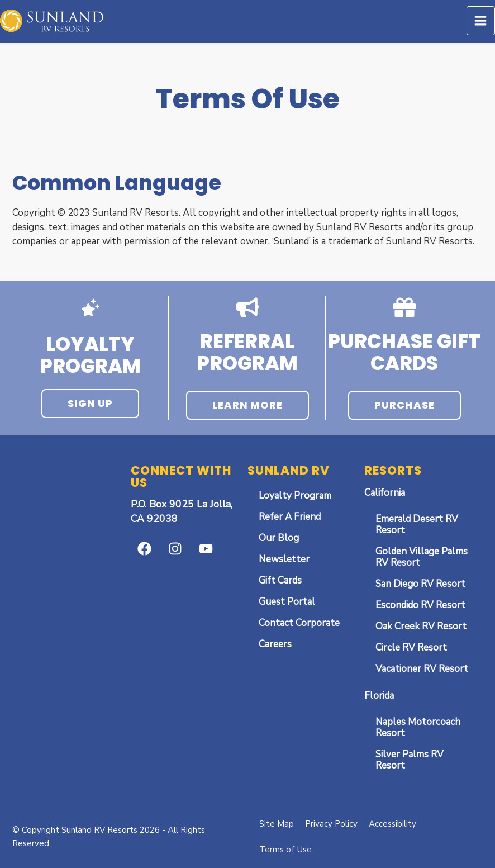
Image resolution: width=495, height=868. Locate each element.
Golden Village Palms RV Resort (422, 557)
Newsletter (284, 559)
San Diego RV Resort (420, 584)
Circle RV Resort (411, 648)
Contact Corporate (299, 623)
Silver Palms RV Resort (410, 760)
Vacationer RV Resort (422, 669)
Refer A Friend (290, 517)
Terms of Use (285, 850)
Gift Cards (280, 580)
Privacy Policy (331, 824)
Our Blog (279, 538)
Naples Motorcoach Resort (418, 727)
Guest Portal (287, 602)
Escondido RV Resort (420, 605)
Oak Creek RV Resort (421, 626)
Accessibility (392, 824)
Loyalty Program (295, 495)
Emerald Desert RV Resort (417, 525)
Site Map (277, 824)
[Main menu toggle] (481, 21)
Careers (275, 644)
